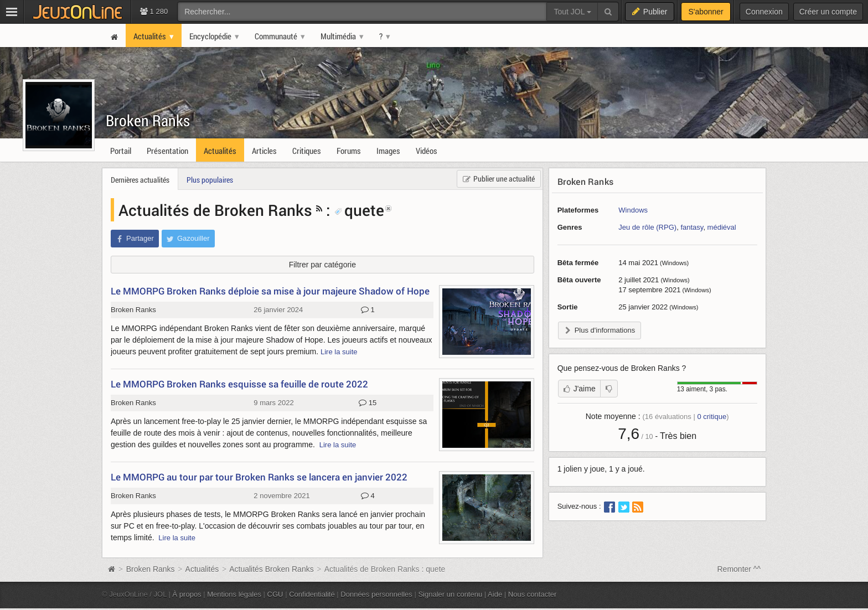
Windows (633, 210)
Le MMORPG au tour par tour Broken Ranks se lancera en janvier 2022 (259, 477)
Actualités (202, 569)
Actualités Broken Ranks (272, 569)
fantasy (692, 227)
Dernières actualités (140, 180)
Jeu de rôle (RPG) (647, 227)
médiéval (722, 227)
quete (359, 210)
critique (712, 417)
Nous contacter (533, 594)
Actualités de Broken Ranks (215, 210)
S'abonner (706, 12)
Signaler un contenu (450, 594)
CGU (275, 594)
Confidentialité (312, 594)
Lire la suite (339, 352)
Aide (495, 594)
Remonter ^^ (739, 569)
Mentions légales (234, 594)
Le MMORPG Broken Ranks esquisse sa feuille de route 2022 (239, 384)
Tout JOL (572, 12)
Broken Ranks (148, 120)
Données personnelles (376, 594)
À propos (187, 594)
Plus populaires (210, 180)
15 (368, 403)
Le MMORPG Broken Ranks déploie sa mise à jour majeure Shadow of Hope (270, 291)
